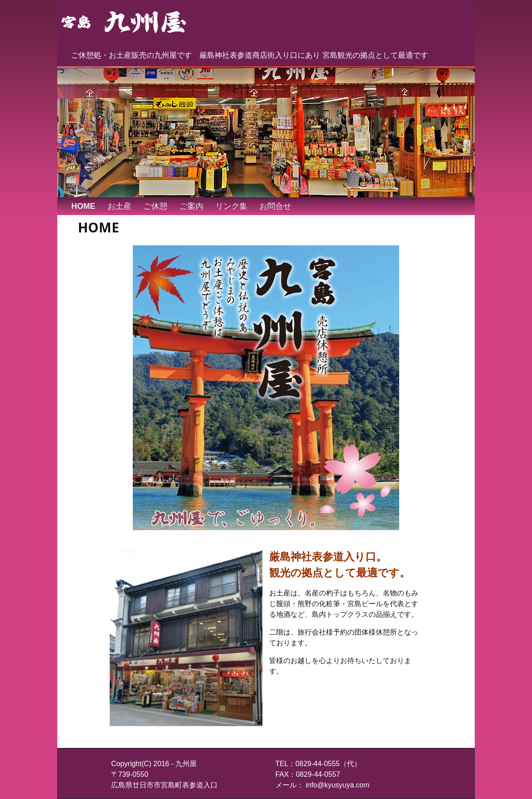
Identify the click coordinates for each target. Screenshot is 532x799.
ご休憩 (155, 206)
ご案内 (191, 206)
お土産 (119, 206)
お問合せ (275, 206)
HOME (83, 206)
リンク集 (231, 206)
